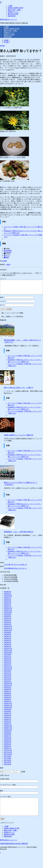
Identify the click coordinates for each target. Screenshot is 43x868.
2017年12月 (8, 750)
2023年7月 (8, 636)
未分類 (4, 261)
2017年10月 (8, 754)
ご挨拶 (10, 6)
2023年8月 (8, 634)
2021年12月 (8, 667)
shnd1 (8, 264)
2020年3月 (8, 697)
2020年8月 (8, 689)
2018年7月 (8, 736)
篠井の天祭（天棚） (15, 10)
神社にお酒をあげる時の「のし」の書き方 (19, 388)
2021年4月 (8, 677)
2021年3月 (8, 679)
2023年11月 (8, 628)
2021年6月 (8, 675)
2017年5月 (8, 762)
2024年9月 (8, 614)
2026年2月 (8, 594)
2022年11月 (8, 651)
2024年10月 (8, 612)
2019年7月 (8, 714)
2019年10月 (8, 707)
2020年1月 (8, 701)
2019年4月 (8, 718)
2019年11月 (8, 705)
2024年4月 (8, 622)
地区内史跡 (12, 16)
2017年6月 (8, 760)
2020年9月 (8, 687)
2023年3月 (8, 644)
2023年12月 (8, 626)
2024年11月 (8, 610)
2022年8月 (8, 655)
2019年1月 (8, 724)
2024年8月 (8, 616)
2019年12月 (8, 703)
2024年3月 (8, 624)
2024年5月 (8, 620)
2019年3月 (8, 720)
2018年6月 (8, 738)
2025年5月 (8, 600)
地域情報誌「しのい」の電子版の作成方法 (19, 532)
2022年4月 (8, 661)
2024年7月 (8, 618)
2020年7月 (8, 691)
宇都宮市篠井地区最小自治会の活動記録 (14, 844)
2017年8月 (8, 758)
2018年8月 (8, 734)
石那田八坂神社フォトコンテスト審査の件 (19, 435)
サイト (2, 305)
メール (3, 301)
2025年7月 (8, 598)
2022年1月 (8, 665)
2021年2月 (8, 681)
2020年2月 (8, 699)
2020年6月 (8, 693)
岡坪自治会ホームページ (8, 19)
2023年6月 (8, 638)
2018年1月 (8, 748)
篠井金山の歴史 (13, 14)
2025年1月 (8, 606)
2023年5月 (8, 640)
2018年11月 (8, 728)
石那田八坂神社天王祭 (15, 8)
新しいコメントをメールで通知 (12, 313)
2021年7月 (8, 673)
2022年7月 (8, 657)
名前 (2, 297)
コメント (3, 279)
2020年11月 (8, 685)
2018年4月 (8, 742)
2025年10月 (8, 596)
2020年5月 (8, 695)
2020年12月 (8, 683)
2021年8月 (8, 671)
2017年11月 (8, 752)
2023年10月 (8, 630)
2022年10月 (8, 653)
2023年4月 (8, 642)
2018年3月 (8, 744)
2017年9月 (8, 756)
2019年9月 (8, 709)
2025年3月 (8, 602)
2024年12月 (8, 608)
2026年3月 (8, 592)
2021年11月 (8, 669)
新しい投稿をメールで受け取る (12, 317)
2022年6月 (8, 659)
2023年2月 (8, 647)
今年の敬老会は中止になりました (15, 568)
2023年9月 (8, 632)
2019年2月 (8, 722)
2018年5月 (8, 740)
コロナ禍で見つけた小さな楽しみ (15, 565)
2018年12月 (8, 726)
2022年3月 (8, 663)
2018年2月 (8, 746)
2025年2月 (8, 604)
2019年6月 (8, 716)
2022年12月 (8, 649)
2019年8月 (8, 712)
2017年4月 (8, 764)
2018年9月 (8, 732)
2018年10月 (8, 730)
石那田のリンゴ (13, 12)
